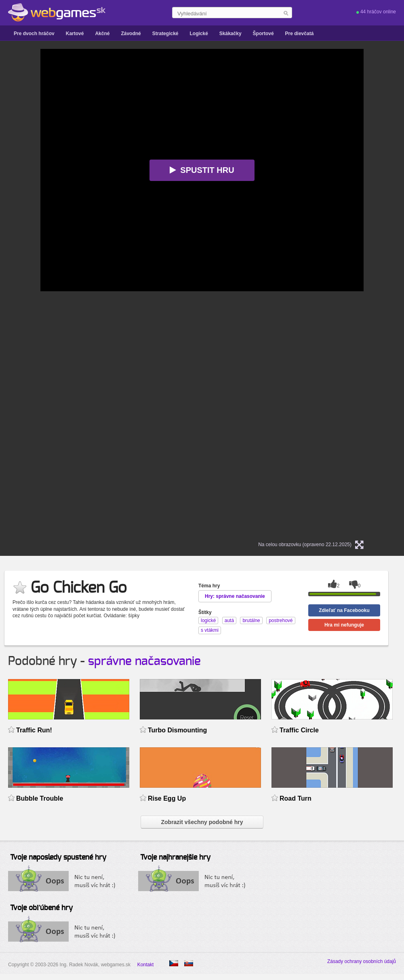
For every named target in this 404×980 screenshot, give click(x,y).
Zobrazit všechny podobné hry (202, 822)
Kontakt (146, 965)
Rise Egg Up (167, 798)
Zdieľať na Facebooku (344, 610)
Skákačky (230, 34)
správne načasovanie (144, 661)
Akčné (102, 34)
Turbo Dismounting (177, 730)
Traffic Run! (34, 730)
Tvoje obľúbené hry (41, 908)
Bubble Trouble (40, 798)
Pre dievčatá (300, 34)
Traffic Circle (299, 730)
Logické (199, 34)
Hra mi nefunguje (344, 625)
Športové (263, 34)
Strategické (165, 34)
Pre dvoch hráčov (34, 34)
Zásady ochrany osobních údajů (362, 961)
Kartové (75, 34)
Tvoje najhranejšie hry (175, 858)
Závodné (131, 34)
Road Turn (296, 798)
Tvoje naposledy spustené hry (58, 858)
